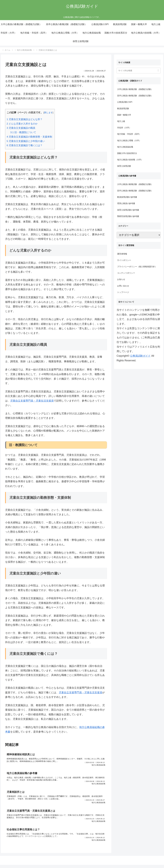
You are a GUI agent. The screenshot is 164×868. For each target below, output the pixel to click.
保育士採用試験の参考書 (128, 210)
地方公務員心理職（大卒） (129, 141)
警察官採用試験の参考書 (128, 216)
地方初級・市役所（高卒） (129, 134)
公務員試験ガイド (140, 356)
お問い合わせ (123, 286)
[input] (139, 71)
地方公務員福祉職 (125, 147)
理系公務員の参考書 (126, 203)
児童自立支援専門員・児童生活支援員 (32, 401)
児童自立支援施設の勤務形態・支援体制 (29, 137)
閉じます (48, 113)
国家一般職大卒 (124, 115)
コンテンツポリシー (126, 273)
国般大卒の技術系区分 (127, 153)
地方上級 (121, 121)
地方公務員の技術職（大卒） (130, 160)
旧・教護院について (23, 132)
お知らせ (121, 279)
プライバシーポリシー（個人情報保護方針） (137, 267)
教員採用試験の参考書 (127, 197)
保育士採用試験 (124, 166)
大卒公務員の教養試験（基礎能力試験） (135, 89)
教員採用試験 (123, 109)
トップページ (123, 292)
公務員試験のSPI (125, 102)
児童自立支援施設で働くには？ (25, 145)
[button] (158, 70)
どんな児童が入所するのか (22, 124)
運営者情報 (122, 254)
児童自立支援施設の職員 (21, 128)
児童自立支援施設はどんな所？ (25, 119)
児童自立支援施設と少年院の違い (26, 141)
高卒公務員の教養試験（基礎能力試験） (135, 96)
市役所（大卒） (124, 128)
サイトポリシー (124, 260)
